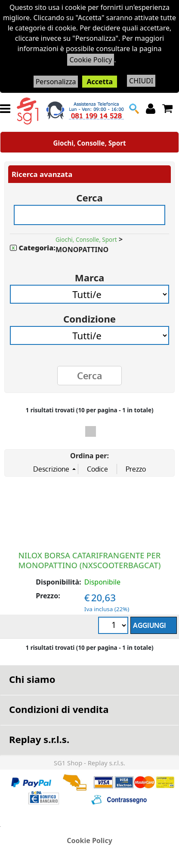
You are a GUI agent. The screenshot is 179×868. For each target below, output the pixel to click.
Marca (89, 275)
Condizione (89, 316)
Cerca (89, 195)
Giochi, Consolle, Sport (89, 143)
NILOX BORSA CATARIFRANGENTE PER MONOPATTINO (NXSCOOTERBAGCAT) (90, 560)
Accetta (100, 82)
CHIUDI (141, 81)
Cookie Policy (91, 60)
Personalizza (56, 82)
